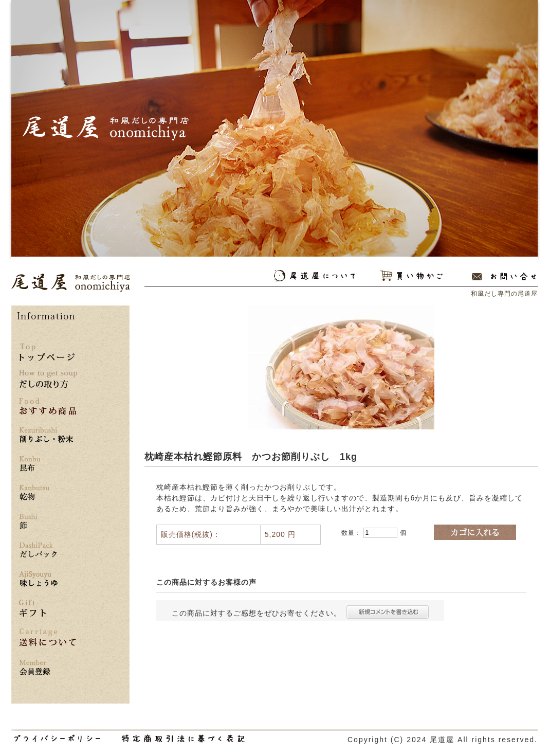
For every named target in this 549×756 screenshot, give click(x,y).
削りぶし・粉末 (48, 435)
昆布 (48, 464)
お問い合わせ (504, 276)
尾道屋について (314, 276)
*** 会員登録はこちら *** (48, 668)
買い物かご (411, 276)
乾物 (48, 493)
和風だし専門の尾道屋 (71, 283)
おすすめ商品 (48, 407)
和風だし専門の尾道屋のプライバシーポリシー (57, 739)
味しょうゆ (48, 579)
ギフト (32, 608)
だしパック (48, 551)
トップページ (47, 352)
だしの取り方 (48, 379)
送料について (48, 637)
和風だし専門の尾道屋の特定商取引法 (183, 739)
